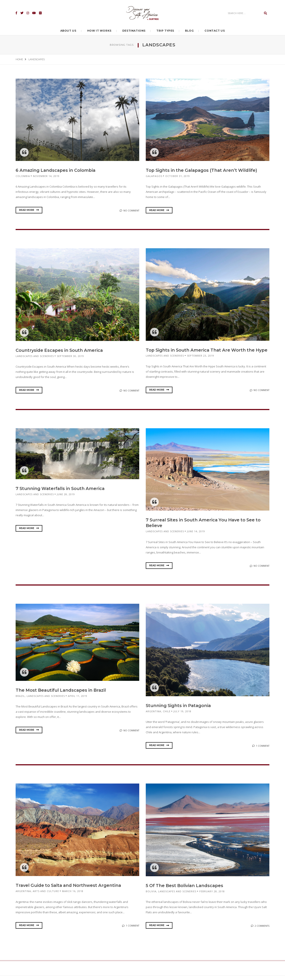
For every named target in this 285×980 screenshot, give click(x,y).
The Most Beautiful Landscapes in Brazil (62, 695)
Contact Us (215, 31)
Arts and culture (46, 895)
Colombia (23, 176)
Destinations (134, 31)
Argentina (153, 716)
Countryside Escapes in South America (60, 350)
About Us (68, 31)
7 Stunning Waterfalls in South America (62, 493)
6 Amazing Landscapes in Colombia (56, 170)
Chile (167, 716)
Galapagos (154, 176)
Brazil (20, 700)
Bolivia (151, 896)
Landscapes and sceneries (35, 356)
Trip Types (165, 31)
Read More (29, 210)
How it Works (99, 31)
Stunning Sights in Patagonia (179, 710)
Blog (189, 31)
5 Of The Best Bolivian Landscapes (186, 890)
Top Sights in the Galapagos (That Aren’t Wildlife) (203, 170)
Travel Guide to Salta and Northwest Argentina (70, 890)
